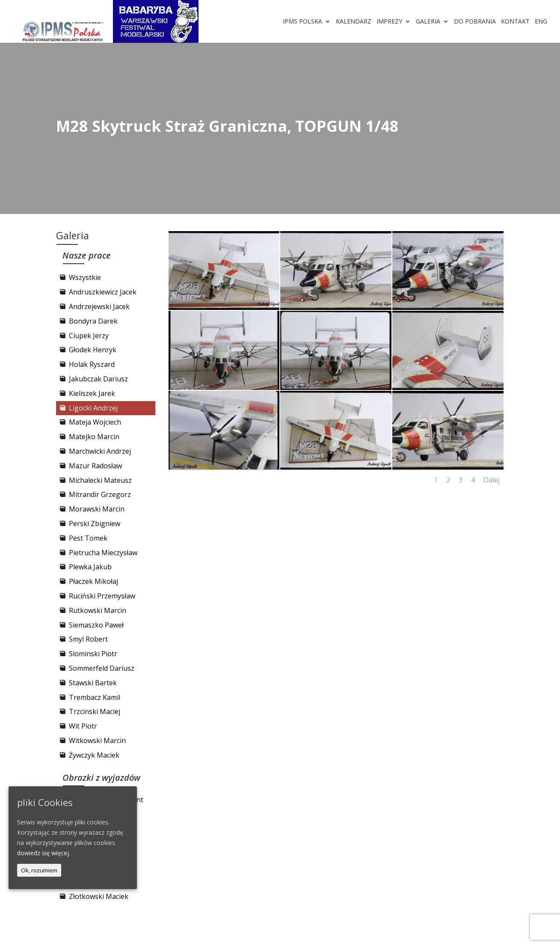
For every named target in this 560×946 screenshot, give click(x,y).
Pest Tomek (88, 538)
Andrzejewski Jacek (99, 306)
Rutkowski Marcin (98, 610)
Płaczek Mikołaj (93, 581)
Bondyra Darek (93, 321)
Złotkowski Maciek (99, 896)
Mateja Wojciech (95, 422)
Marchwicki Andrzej (100, 451)
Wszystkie (85, 277)
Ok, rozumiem (39, 870)
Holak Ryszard (92, 364)
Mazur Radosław (95, 466)
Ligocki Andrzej (93, 408)
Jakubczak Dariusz (98, 379)
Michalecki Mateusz (100, 480)
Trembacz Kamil (95, 697)
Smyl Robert (88, 639)
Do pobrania (475, 22)
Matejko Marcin (94, 437)
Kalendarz (354, 22)
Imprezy (389, 22)
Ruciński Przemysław (102, 596)
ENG (541, 22)
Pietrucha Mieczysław (103, 553)
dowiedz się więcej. (44, 853)
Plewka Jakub (90, 567)
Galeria (428, 22)
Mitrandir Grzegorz (100, 494)
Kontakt (515, 22)
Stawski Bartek (93, 683)
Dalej (492, 480)
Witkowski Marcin (97, 741)
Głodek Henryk (93, 350)
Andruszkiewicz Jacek (103, 292)
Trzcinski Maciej (95, 711)
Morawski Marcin (97, 509)
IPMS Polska (302, 22)
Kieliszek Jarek (92, 393)
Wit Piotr (83, 726)
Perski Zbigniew (95, 524)
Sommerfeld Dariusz (102, 668)
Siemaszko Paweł (96, 625)
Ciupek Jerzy (89, 336)
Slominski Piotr (93, 654)
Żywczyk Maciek (94, 755)
